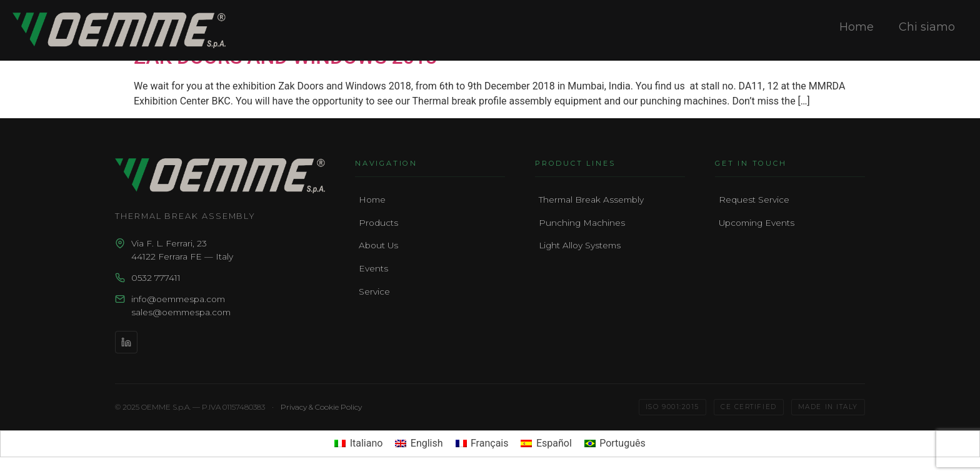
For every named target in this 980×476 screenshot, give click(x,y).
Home (857, 27)
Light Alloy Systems (580, 245)
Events (373, 268)
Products (378, 223)
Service (374, 291)
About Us (378, 245)
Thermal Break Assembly (591, 200)
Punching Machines (582, 223)
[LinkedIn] (126, 342)
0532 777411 (156, 278)
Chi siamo (927, 27)
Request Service (754, 200)
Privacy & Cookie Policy (321, 407)
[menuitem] (358, 444)
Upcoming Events (757, 223)
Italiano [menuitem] (367, 443)
